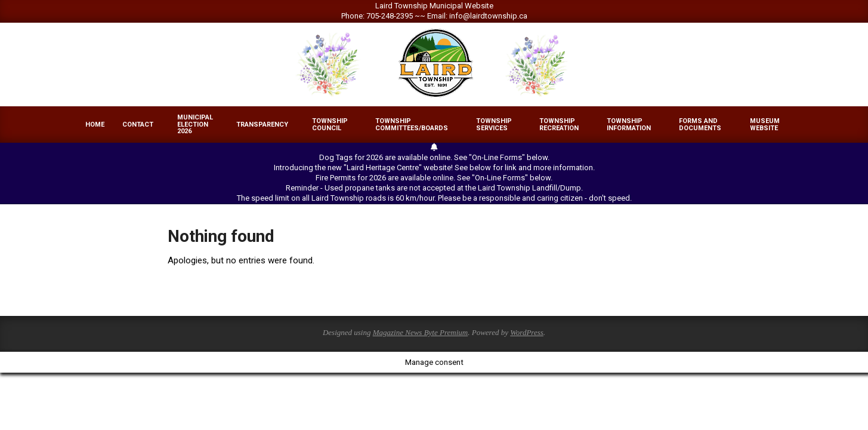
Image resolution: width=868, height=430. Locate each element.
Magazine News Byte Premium (420, 332)
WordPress (527, 332)
